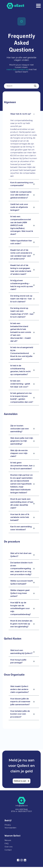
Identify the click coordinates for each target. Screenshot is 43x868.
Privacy (8, 825)
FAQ (7, 844)
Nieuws (8, 840)
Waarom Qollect (12, 836)
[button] (24, 114)
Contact (8, 850)
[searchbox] (21, 86)
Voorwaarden (10, 828)
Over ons (8, 847)
